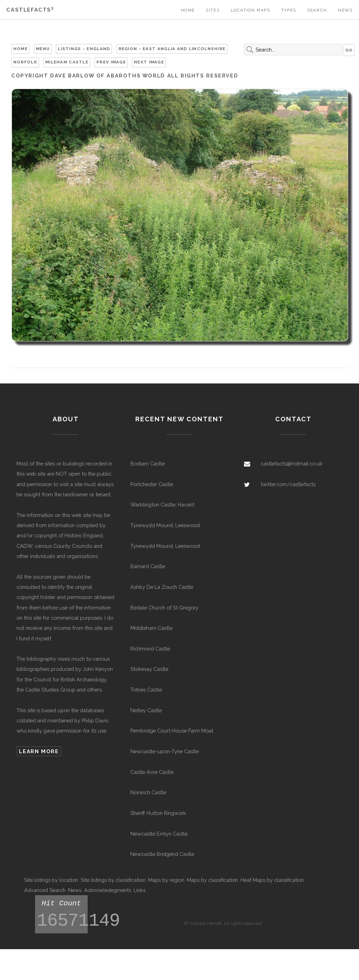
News (345, 10)
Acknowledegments (108, 890)
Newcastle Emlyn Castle (159, 834)
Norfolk (25, 62)
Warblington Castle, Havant (162, 505)
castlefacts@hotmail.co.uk (292, 464)
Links (140, 890)
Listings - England (84, 49)
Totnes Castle (146, 690)
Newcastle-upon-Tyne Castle (165, 751)
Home (188, 10)
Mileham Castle (67, 62)
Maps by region (166, 880)
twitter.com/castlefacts (288, 484)
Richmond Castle (150, 649)
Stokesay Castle (149, 669)
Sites (213, 10)
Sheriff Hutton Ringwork (158, 813)
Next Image (149, 62)
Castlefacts (30, 10)
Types (289, 10)
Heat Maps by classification (272, 880)
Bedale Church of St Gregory (164, 608)
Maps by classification (212, 880)
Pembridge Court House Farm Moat (172, 731)
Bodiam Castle (148, 464)
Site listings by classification (113, 880)
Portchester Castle (152, 484)
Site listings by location (51, 880)
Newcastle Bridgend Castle (162, 854)
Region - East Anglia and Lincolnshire (172, 49)
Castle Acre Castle (152, 772)
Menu (43, 49)
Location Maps (250, 10)
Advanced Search (45, 890)
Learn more (39, 751)
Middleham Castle (151, 628)
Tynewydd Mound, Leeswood (165, 525)
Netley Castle (146, 710)
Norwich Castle (148, 792)
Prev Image (111, 62)
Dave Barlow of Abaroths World (108, 76)
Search (317, 10)
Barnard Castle (148, 566)
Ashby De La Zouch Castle (162, 587)
